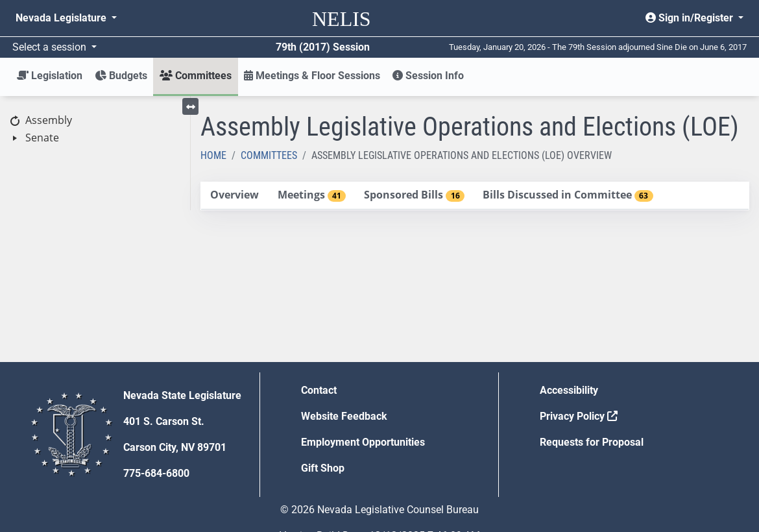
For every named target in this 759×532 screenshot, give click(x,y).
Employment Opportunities (363, 442)
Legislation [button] (50, 76)
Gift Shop (323, 468)
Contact (319, 390)
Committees (269, 155)
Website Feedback (344, 416)
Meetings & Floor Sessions (312, 76)
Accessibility (569, 390)
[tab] (235, 196)
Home (213, 155)
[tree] (95, 129)
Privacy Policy (579, 416)
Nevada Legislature (62, 18)
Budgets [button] (121, 76)
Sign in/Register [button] (691, 18)
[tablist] (475, 196)
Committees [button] (196, 76)
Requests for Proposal (592, 442)
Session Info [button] (428, 76)
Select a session (51, 47)
